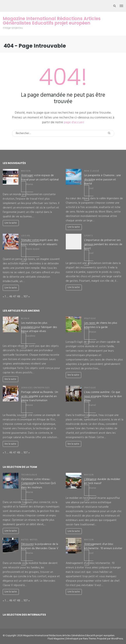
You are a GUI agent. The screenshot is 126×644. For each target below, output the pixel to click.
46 (11, 297)
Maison (26, 171)
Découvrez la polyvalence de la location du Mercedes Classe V (40, 546)
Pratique (90, 319)
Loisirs (26, 236)
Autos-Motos (29, 540)
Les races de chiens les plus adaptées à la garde (101, 325)
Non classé (92, 171)
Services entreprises (35, 388)
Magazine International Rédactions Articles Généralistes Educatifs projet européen (52, 21)
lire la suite (10, 379)
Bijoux (25, 319)
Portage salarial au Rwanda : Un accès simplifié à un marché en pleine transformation (40, 396)
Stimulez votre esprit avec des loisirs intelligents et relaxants (40, 242)
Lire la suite (11, 223)
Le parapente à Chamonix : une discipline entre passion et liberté (103, 180)
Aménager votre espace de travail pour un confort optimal (40, 178)
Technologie (29, 475)
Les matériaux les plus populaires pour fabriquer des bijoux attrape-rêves (39, 327)
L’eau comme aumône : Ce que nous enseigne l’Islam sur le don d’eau (103, 396)
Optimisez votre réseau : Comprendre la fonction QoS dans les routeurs (38, 483)
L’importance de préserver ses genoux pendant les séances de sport (103, 244)
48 (19, 297)
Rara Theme (90, 639)
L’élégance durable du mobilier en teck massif (102, 481)
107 (26, 297)
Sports (89, 236)
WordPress (117, 639)
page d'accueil (74, 122)
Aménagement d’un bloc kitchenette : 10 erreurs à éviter (103, 546)
